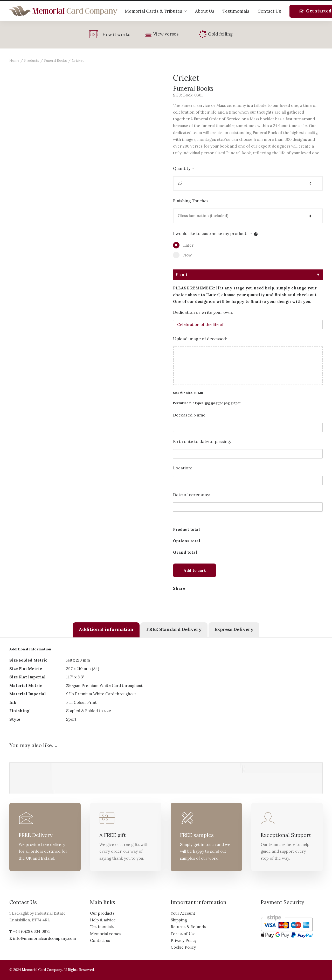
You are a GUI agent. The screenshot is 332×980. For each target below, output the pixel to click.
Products (32, 61)
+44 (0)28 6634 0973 (32, 931)
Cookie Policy (183, 947)
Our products (102, 913)
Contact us (100, 940)
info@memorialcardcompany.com (44, 938)
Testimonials (236, 11)
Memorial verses (106, 934)
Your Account (183, 913)
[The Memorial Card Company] (64, 11)
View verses (166, 34)
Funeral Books (56, 61)
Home (14, 61)
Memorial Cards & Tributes (156, 11)
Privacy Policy (184, 940)
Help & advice (103, 920)
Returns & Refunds (188, 927)
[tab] (106, 630)
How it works (116, 34)
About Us (205, 11)
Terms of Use (183, 934)
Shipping (179, 920)
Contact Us (269, 11)
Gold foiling (220, 34)
